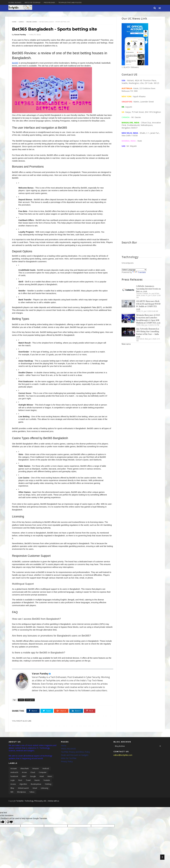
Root (20, 787)
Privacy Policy (67, 768)
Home (14, 22)
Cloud (33, 779)
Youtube (47, 787)
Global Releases (15, 2)
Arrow (24, 779)
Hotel (42, 783)
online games (32, 22)
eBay (12, 794)
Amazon (36, 775)
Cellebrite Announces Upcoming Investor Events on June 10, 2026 (148, 289)
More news (126, 344)
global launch (23, 794)
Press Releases (50, 2)
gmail (35, 794)
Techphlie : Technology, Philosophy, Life (31, 807)
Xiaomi (37, 787)
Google (33, 783)
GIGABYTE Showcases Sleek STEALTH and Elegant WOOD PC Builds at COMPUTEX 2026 (148, 305)
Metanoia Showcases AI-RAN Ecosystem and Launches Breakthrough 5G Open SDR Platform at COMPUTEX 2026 (148, 319)
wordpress (21, 798)
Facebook (14, 783)
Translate (139, 272)
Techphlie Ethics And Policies (70, 2)
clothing (48, 791)
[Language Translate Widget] (134, 270)
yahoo (32, 798)
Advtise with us (54, 807)
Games (21, 22)
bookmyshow (36, 791)
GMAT (24, 783)
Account (14, 775)
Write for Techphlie (33, 2)
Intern (50, 783)
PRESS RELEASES (68, 755)
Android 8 (14, 779)
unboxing (44, 794)
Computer (43, 779)
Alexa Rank (25, 775)
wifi (12, 798)
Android (46, 775)
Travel (28, 787)
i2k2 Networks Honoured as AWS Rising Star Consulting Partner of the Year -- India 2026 (148, 333)
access (13, 791)
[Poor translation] (10, 828)
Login (13, 787)
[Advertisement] (142, 197)
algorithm (23, 791)
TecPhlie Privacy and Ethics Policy (75, 758)
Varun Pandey (40, 677)
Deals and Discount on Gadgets (75, 762)
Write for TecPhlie (69, 765)
